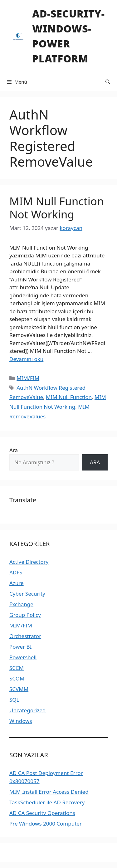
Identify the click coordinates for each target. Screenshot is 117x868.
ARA (95, 462)
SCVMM (19, 689)
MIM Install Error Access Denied (49, 792)
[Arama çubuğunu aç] (108, 82)
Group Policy (25, 615)
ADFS (16, 572)
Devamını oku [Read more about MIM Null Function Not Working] (26, 359)
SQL (14, 700)
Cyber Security (27, 594)
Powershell (23, 657)
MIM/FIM (28, 378)
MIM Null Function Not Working (57, 208)
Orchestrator (25, 636)
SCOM (17, 678)
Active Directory (29, 562)
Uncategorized (28, 710)
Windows (21, 721)
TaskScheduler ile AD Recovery (47, 802)
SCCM (17, 668)
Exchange (21, 604)
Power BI (20, 647)
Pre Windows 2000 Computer (46, 824)
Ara (14, 450)
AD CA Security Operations (42, 813)
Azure (17, 583)
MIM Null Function (69, 397)
